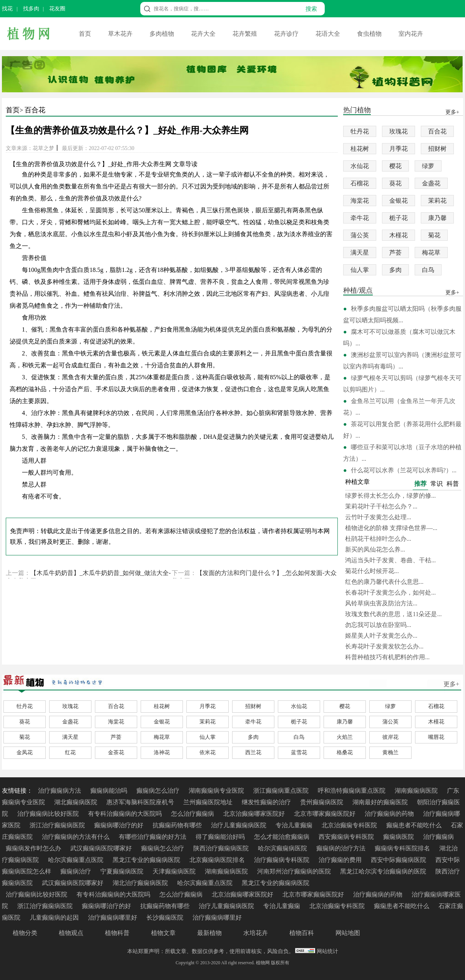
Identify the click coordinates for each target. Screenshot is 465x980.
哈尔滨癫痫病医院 (283, 848)
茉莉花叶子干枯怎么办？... (381, 506)
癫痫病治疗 (76, 871)
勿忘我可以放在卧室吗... (378, 625)
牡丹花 (360, 131)
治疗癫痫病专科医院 (282, 860)
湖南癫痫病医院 (417, 791)
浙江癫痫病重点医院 (282, 791)
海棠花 (360, 201)
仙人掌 (360, 270)
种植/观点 (358, 291)
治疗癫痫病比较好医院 (49, 814)
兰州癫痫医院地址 (209, 802)
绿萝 (428, 166)
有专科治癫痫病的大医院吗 (126, 814)
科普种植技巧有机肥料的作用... (387, 657)
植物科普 (117, 933)
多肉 (395, 270)
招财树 (437, 149)
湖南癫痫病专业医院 (217, 791)
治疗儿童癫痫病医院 (239, 825)
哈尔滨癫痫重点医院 (76, 860)
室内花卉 (411, 34)
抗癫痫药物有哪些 (178, 825)
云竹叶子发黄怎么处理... (378, 517)
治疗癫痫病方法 (60, 791)
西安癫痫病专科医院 (347, 837)
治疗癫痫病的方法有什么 (76, 837)
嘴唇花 (436, 737)
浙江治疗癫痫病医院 (58, 825)
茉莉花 (437, 201)
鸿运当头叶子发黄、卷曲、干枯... (390, 560)
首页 (86, 34)
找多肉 (31, 9)
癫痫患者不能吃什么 (415, 825)
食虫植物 (370, 34)
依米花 (208, 752)
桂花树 (360, 149)
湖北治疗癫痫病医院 (141, 883)
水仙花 (360, 166)
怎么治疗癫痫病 (193, 814)
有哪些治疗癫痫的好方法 (153, 837)
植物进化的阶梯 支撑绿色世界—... (391, 528)
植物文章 (163, 933)
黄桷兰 (390, 752)
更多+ (451, 684)
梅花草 (431, 252)
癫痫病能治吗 (110, 791)
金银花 (399, 201)
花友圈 (57, 9)
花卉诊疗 (287, 34)
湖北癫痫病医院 (76, 802)
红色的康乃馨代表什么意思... (384, 582)
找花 (7, 9)
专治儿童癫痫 (295, 825)
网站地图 (348, 933)
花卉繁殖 (246, 34)
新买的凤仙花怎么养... (375, 549)
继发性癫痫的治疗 (267, 802)
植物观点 (71, 933)
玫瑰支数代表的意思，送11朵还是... (393, 614)
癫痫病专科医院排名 (403, 848)
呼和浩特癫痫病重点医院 (352, 791)
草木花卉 (121, 34)
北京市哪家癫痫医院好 (325, 814)
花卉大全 (204, 34)
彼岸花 (390, 737)
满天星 (360, 252)
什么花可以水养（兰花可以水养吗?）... (404, 470)
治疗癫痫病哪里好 (113, 917)
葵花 (395, 183)
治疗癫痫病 (438, 837)
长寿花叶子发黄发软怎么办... (384, 646)
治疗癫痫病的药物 (390, 814)
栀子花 (399, 218)
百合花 (35, 110)
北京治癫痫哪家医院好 (255, 814)
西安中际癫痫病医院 (399, 860)
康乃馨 (437, 218)
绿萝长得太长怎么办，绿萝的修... (390, 496)
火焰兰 (345, 737)
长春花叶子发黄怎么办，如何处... (390, 592)
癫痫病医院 (399, 837)
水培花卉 (256, 933)
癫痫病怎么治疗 (159, 791)
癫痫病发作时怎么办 (34, 848)
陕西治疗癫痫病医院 (222, 848)
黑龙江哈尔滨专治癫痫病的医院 (384, 871)
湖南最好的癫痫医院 (381, 802)
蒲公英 (360, 235)
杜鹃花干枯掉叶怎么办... (378, 539)
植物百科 (302, 933)
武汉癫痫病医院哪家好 (102, 848)
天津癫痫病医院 (175, 871)
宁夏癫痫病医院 (123, 871)
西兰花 (253, 752)
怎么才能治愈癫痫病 (282, 837)
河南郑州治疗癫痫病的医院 (295, 871)
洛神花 (162, 752)
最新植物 (209, 933)
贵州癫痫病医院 (322, 802)
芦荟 (395, 252)
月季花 (399, 149)
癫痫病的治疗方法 (342, 848)
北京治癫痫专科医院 (350, 825)
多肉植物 (163, 34)
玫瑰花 (399, 131)
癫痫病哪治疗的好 (120, 825)
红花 (70, 752)
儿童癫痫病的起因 (55, 917)
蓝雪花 (299, 752)
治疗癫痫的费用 (341, 860)
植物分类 (25, 933)
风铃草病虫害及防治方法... (381, 603)
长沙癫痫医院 (166, 917)
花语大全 (329, 34)
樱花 (395, 166)
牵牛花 (360, 218)
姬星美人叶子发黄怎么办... (381, 636)
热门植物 (357, 111)
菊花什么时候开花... (372, 571)
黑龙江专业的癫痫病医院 (147, 860)
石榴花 (360, 183)
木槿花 (399, 235)
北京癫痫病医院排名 (218, 860)
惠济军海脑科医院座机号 (141, 802)
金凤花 (25, 752)
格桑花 (345, 752)
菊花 (434, 235)
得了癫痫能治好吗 (221, 837)
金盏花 (431, 183)
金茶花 (116, 752)
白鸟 (428, 270)
